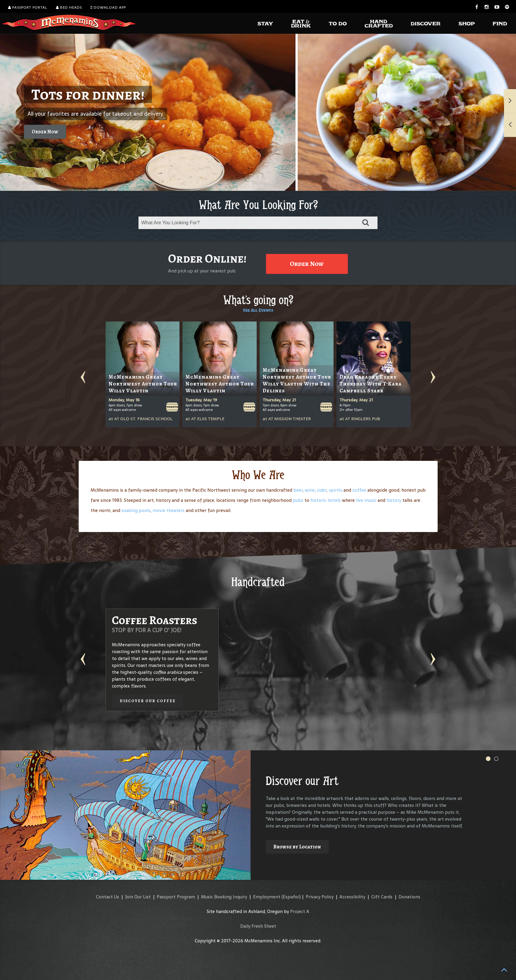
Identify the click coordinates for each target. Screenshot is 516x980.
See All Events (258, 310)
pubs (298, 500)
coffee (359, 490)
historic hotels (326, 500)
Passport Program (176, 897)
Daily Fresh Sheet (258, 926)
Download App (108, 7)
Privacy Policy (320, 897)
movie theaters (169, 510)
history (394, 500)
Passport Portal (28, 7)
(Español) (291, 897)
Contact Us (108, 897)
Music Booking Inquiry (224, 897)
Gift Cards (382, 897)
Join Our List (138, 897)
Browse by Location (297, 847)
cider (322, 490)
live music (366, 500)
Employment (267, 897)
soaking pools (136, 510)
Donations (409, 897)
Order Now (45, 132)
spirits (335, 490)
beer (298, 490)
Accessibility (352, 897)
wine (310, 490)
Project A (300, 911)
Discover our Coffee (148, 701)
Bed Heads (69, 7)
